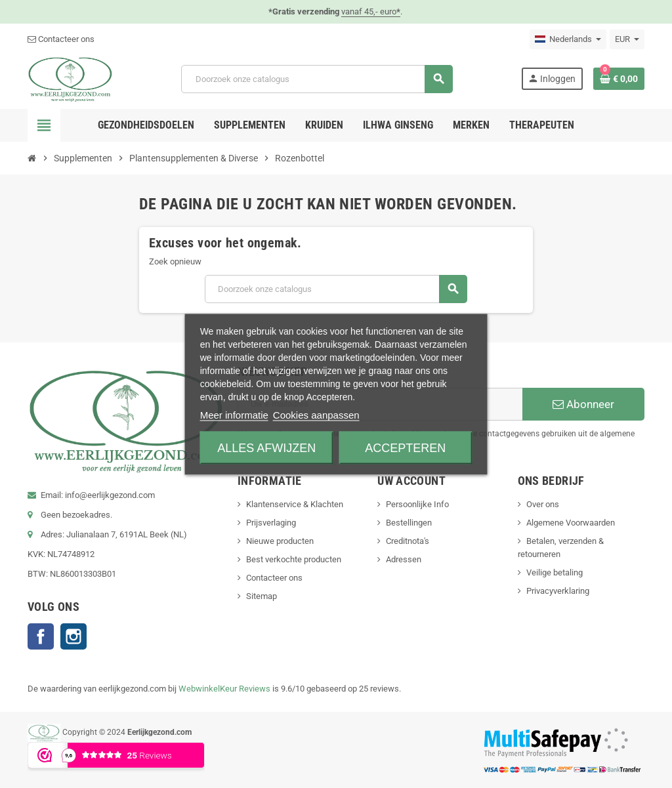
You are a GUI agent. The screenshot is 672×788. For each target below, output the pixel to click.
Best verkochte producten (294, 559)
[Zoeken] (317, 79)
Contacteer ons (61, 39)
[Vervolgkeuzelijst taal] (568, 39)
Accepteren (405, 447)
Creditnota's (408, 541)
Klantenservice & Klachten (295, 504)
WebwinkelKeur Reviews (224, 689)
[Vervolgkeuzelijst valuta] (627, 39)
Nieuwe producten (280, 541)
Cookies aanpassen (316, 414)
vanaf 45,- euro (371, 11)
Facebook (41, 636)
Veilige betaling (555, 572)
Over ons (543, 504)
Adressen (404, 559)
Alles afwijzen (266, 447)
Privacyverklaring (558, 591)
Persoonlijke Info (417, 504)
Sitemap (262, 596)
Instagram (73, 636)
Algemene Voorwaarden (571, 523)
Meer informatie (234, 414)
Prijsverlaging (271, 523)
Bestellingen (409, 523)
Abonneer (583, 404)
